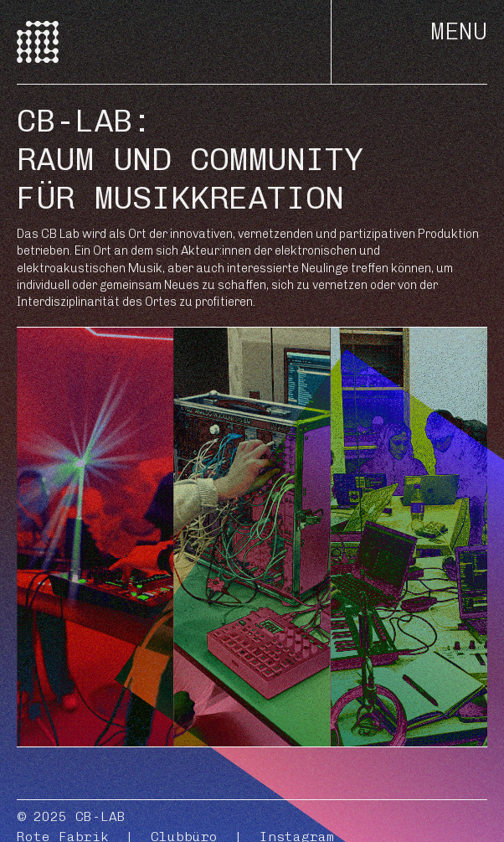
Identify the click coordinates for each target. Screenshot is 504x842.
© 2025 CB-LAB (71, 816)
